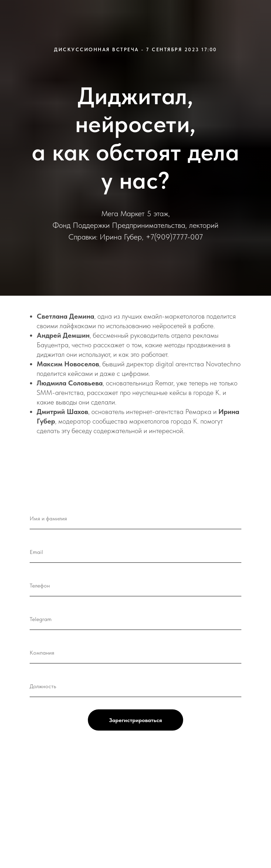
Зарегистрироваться (135, 720)
